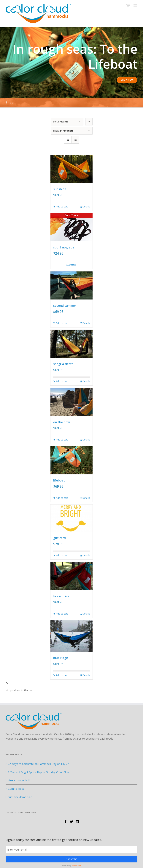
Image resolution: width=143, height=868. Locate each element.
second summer (65, 305)
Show (63, 131)
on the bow (62, 421)
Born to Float (16, 787)
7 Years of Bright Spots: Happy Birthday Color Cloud (39, 770)
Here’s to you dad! (19, 779)
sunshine (60, 189)
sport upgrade (64, 247)
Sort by (61, 122)
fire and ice (61, 595)
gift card (59, 536)
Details (86, 206)
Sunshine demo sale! (20, 795)
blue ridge (61, 656)
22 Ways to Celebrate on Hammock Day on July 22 (38, 762)
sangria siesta (63, 363)
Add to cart (62, 206)
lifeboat (59, 479)
